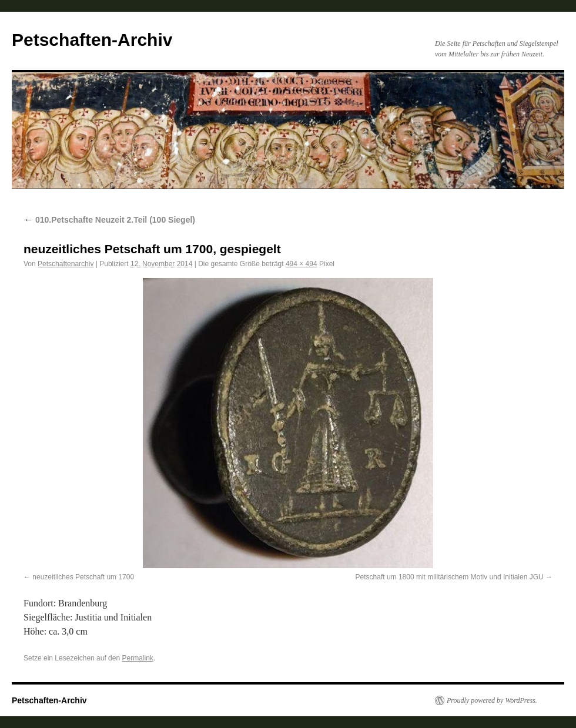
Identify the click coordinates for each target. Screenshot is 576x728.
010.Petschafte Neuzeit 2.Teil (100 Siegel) (109, 220)
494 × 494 (302, 264)
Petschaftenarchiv (66, 264)
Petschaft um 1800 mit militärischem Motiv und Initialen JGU (450, 577)
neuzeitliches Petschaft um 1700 (83, 577)
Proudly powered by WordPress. (492, 700)
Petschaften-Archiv (92, 40)
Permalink (137, 658)
